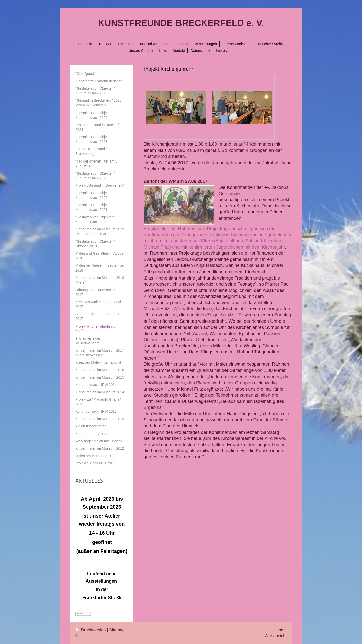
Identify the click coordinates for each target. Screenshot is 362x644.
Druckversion (91, 630)
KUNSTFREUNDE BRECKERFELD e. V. (181, 23)
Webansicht (276, 636)
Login (281, 630)
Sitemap (117, 630)
